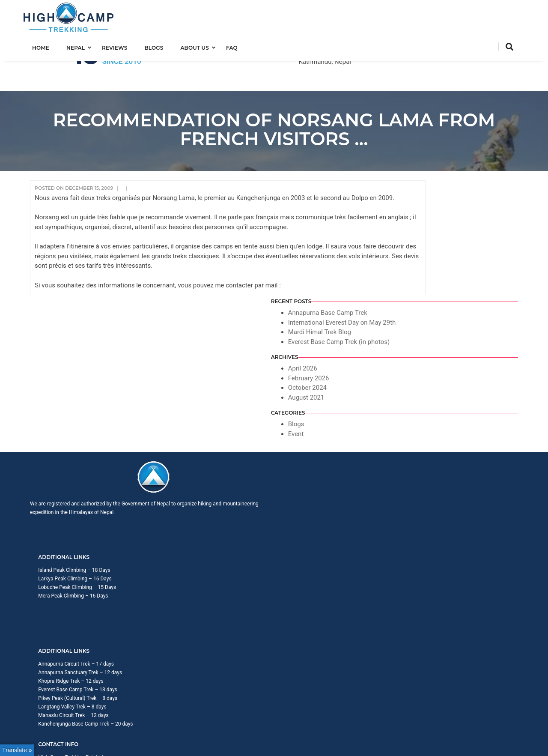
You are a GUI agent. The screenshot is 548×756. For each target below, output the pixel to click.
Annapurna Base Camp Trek (463, 168)
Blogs (160, 46)
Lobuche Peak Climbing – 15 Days (207, 374)
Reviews (121, 46)
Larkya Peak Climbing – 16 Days (205, 365)
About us (201, 46)
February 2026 (444, 253)
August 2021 (441, 272)
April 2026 (438, 243)
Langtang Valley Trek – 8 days (327, 399)
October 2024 (442, 262)
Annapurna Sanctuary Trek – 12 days (335, 365)
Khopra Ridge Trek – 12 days (326, 374)
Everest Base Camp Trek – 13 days (333, 382)
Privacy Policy (477, 453)
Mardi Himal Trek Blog (454, 197)
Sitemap (509, 453)
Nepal (82, 46)
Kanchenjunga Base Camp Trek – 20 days (341, 416)
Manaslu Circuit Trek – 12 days (329, 408)
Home (47, 46)
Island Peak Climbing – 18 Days (204, 356)
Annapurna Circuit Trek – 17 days (331, 356)
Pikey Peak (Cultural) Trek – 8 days (333, 391)
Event (431, 308)
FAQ (238, 46)
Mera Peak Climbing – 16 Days (203, 382)
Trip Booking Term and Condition (417, 453)
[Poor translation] (31, 511)
